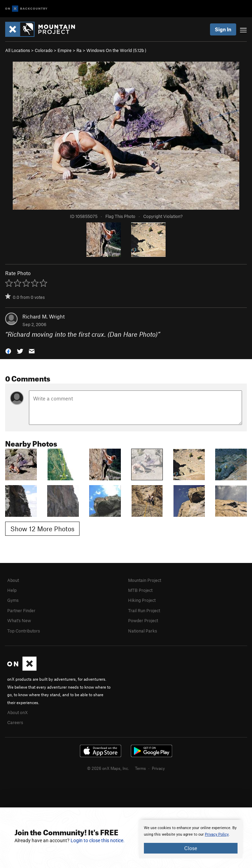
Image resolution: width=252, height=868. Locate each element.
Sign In (223, 29)
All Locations (18, 50)
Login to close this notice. (98, 840)
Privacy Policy (217, 834)
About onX (18, 712)
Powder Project (143, 620)
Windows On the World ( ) (116, 50)
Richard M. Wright (44, 316)
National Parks (143, 631)
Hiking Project (142, 600)
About (13, 580)
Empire (65, 50)
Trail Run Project (144, 610)
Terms (140, 768)
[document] (191, 839)
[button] (8, 350)
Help (12, 590)
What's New (19, 620)
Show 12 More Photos (42, 529)
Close (191, 848)
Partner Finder (21, 610)
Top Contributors (24, 631)
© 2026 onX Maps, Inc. (108, 768)
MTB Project (140, 590)
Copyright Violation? (163, 216)
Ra (79, 50)
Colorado (44, 50)
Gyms (13, 600)
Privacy (158, 768)
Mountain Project (145, 580)
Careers (15, 722)
